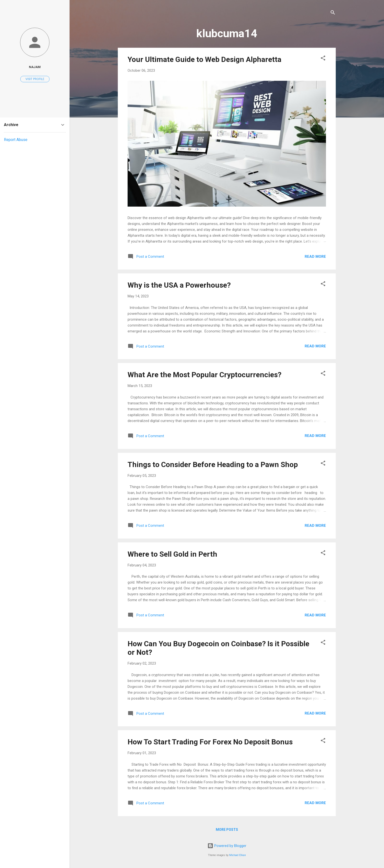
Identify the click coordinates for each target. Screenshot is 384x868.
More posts (227, 830)
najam (35, 67)
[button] (323, 59)
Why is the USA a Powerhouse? (179, 285)
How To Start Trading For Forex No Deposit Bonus (210, 742)
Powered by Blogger (227, 846)
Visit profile (35, 79)
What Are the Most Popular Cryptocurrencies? (204, 375)
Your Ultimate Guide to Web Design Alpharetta (204, 59)
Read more (315, 257)
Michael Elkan (238, 855)
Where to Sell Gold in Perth (172, 554)
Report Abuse (16, 140)
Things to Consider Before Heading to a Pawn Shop (213, 464)
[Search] (333, 13)
